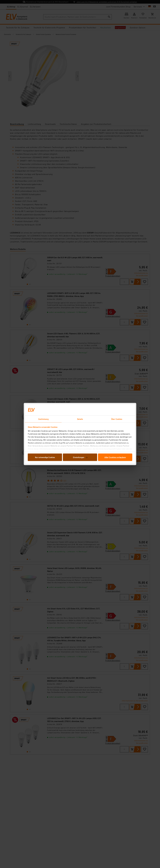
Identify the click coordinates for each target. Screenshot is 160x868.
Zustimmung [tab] (43, 419)
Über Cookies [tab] (117, 419)
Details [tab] (80, 419)
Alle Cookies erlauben (115, 457)
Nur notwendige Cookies (45, 457)
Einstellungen (80, 457)
